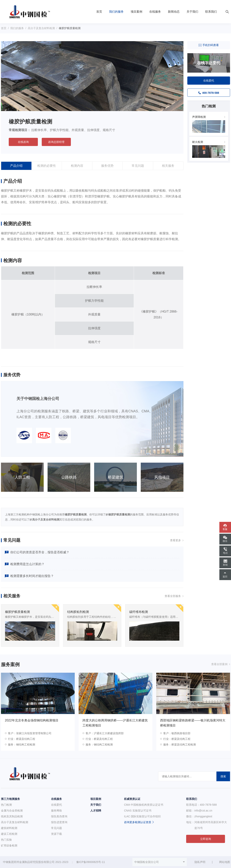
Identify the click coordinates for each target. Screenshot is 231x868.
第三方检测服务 (10, 799)
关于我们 (192, 12)
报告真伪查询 (59, 816)
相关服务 (168, 166)
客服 (225, 529)
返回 (225, 577)
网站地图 (225, 862)
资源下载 (56, 834)
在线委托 (56, 805)
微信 (225, 541)
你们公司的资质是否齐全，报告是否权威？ (40, 552)
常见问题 (138, 166)
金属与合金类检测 (12, 811)
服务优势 (107, 166)
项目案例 (136, 12)
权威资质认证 (132, 799)
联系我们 (211, 12)
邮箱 (225, 565)
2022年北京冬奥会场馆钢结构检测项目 (32, 720)
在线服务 (155, 12)
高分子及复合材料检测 (41, 28)
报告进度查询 (59, 822)
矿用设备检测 (9, 845)
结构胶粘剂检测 (78, 612)
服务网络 (56, 811)
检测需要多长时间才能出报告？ (32, 576)
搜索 (223, 776)
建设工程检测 (9, 834)
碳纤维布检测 (139, 612)
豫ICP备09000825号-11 (91, 862)
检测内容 (77, 166)
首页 (99, 12)
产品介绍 (16, 166)
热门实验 (6, 840)
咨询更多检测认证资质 (138, 822)
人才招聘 (96, 811)
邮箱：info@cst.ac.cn (199, 811)
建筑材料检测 (9, 828)
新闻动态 (174, 12)
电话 (225, 553)
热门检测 (6, 805)
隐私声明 (200, 862)
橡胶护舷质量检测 (17, 612)
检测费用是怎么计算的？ (27, 564)
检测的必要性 (47, 166)
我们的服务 (116, 12)
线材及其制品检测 (12, 816)
